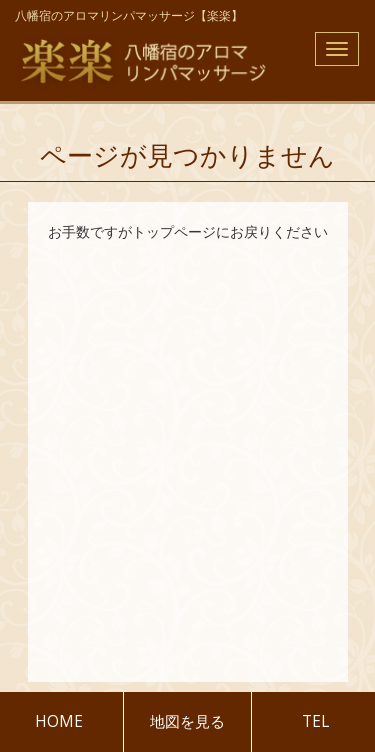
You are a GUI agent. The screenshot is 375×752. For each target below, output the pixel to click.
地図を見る (187, 721)
